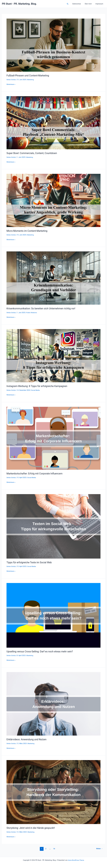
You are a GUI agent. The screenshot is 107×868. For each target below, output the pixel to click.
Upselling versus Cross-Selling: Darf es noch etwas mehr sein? (41, 651)
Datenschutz (79, 4)
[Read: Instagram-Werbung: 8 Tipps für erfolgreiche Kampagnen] (53, 355)
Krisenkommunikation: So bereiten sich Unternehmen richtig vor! (42, 308)
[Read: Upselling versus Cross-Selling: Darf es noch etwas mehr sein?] (53, 615)
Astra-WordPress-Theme (76, 860)
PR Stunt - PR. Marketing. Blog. (19, 4)
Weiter (99, 848)
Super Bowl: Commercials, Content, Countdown (32, 153)
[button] (70, 4)
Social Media (36, 390)
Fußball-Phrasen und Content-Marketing (28, 76)
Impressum (100, 4)
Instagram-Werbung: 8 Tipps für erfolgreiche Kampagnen (38, 386)
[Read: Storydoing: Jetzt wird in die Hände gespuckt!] (53, 791)
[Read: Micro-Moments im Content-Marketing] (53, 200)
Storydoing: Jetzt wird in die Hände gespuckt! (31, 827)
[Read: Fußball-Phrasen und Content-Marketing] (53, 45)
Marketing (31, 80)
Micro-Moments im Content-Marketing (28, 231)
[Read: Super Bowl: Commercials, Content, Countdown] (53, 123)
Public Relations (32, 312)
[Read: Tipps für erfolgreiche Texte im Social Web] (53, 526)
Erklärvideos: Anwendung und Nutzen (27, 739)
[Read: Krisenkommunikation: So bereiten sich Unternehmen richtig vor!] (53, 278)
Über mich (89, 4)
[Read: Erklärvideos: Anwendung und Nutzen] (53, 703)
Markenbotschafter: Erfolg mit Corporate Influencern (35, 473)
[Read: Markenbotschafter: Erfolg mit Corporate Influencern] (53, 438)
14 (54, 848)
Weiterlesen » (11, 84)
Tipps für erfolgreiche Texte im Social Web (30, 562)
